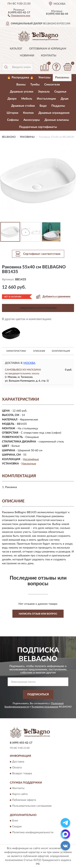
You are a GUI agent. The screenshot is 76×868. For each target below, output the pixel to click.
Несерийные (31, 459)
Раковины (62, 78)
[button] (19, 15)
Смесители (52, 85)
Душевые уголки (22, 92)
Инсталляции (46, 99)
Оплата (17, 768)
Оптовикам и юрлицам (48, 49)
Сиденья (60, 92)
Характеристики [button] (16, 351)
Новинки (27, 56)
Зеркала (44, 92)
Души (65, 99)
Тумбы (35, 85)
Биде (43, 106)
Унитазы (44, 78)
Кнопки (28, 113)
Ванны (21, 85)
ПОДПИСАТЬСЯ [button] (38, 695)
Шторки (13, 113)
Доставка (18, 762)
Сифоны (13, 120)
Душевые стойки (23, 106)
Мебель (27, 99)
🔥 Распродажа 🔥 (20, 78)
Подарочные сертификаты (38, 127)
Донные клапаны (57, 120)
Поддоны (58, 106)
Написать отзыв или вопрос (38, 614)
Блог (15, 821)
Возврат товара (22, 773)
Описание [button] (39, 351)
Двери (12, 99)
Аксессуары (32, 120)
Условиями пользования (45, 707)
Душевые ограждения (54, 113)
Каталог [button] (16, 49)
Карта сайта (20, 794)
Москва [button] (29, 363)
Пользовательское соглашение (32, 806)
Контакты (49, 56)
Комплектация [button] (61, 351)
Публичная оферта (24, 800)
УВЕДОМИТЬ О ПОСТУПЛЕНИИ (38, 308)
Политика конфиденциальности (33, 833)
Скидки (17, 827)
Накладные (29, 464)
